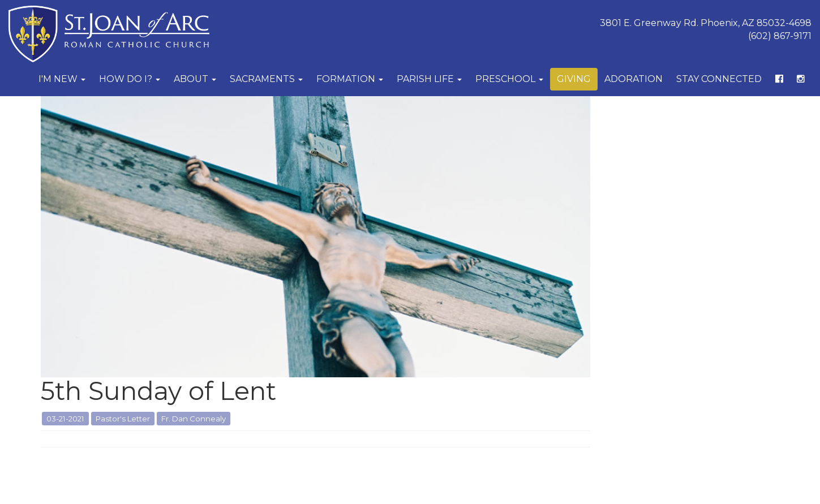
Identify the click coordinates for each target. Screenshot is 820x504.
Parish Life (429, 79)
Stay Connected (719, 79)
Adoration (634, 79)
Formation (350, 79)
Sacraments (266, 79)
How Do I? (130, 79)
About (195, 79)
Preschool (509, 79)
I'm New (62, 79)
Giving (574, 79)
